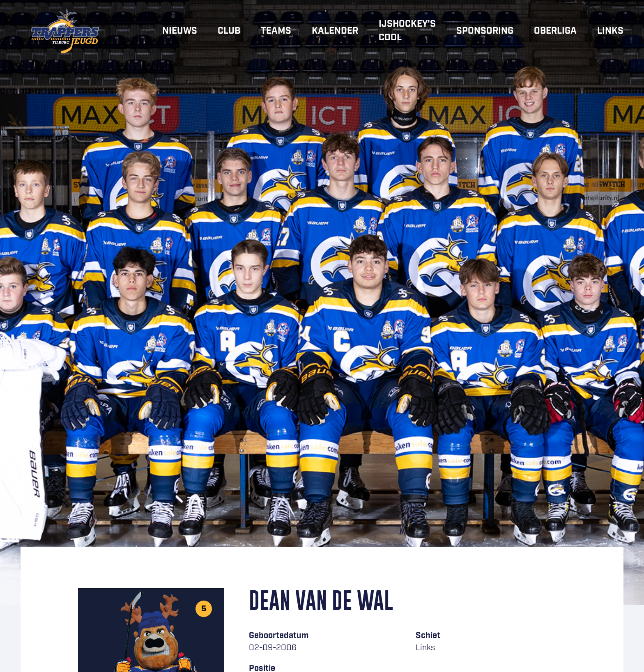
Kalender (335, 31)
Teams (276, 31)
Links (610, 31)
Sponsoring (485, 31)
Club (229, 31)
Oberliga (555, 31)
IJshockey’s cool (407, 31)
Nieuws (180, 31)
